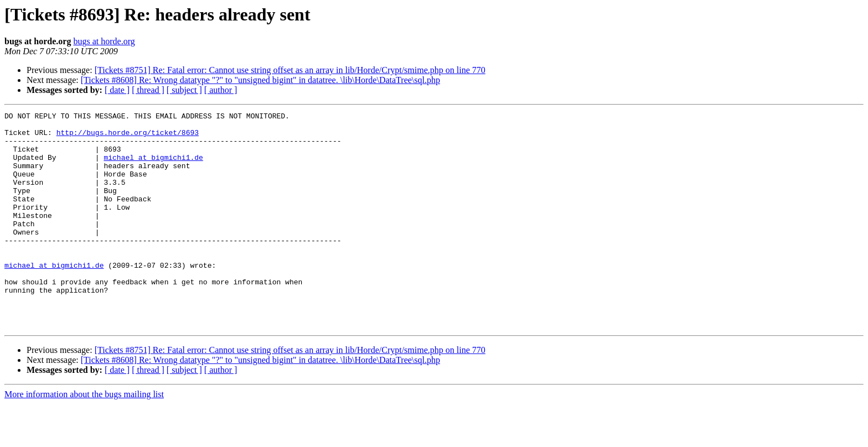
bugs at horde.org (104, 41)
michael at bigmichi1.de (153, 167)
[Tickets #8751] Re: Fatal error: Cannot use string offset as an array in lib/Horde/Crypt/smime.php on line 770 (290, 70)
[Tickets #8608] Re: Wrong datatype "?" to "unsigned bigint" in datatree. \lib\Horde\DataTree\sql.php (260, 80)
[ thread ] (148, 90)
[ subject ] (184, 90)
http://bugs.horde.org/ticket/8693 (128, 137)
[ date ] (117, 90)
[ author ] (221, 90)
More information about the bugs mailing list (84, 437)
